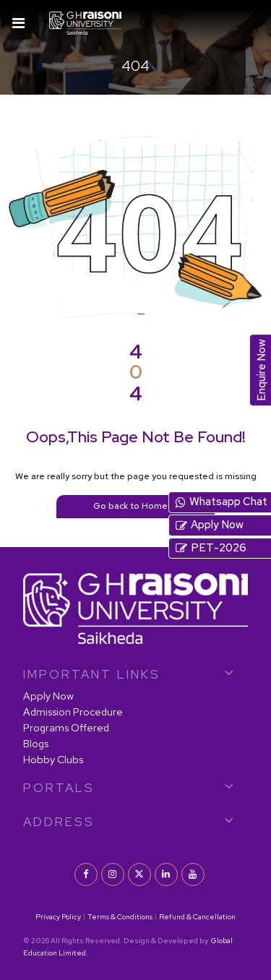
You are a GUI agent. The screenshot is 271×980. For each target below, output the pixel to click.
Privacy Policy (58, 916)
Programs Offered (66, 727)
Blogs (36, 743)
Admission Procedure (73, 712)
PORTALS (59, 788)
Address (59, 822)
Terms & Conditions (120, 916)
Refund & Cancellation (197, 916)
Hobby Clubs (53, 759)
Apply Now (48, 696)
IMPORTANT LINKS (92, 674)
